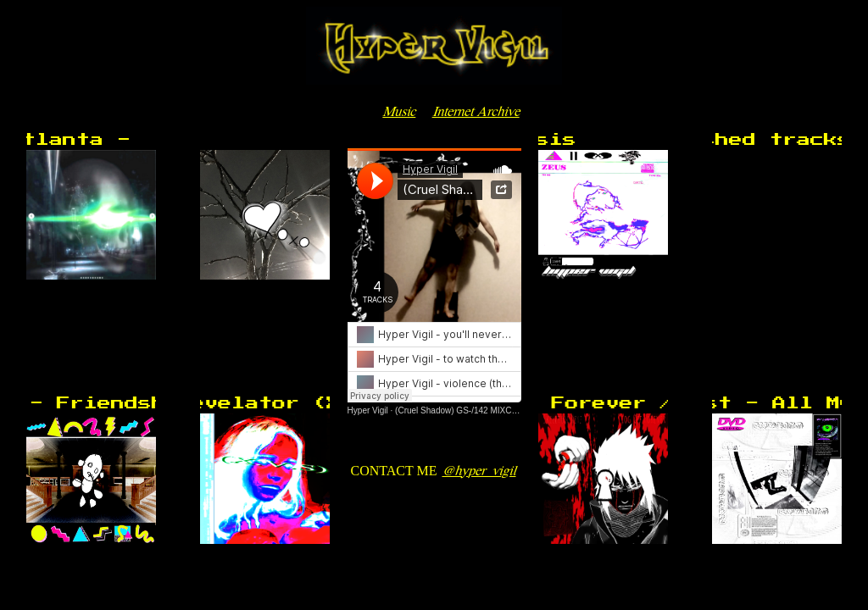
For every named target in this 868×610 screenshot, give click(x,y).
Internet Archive (476, 111)
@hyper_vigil (479, 470)
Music (399, 111)
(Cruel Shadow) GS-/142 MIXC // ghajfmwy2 (478, 410)
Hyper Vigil (368, 410)
